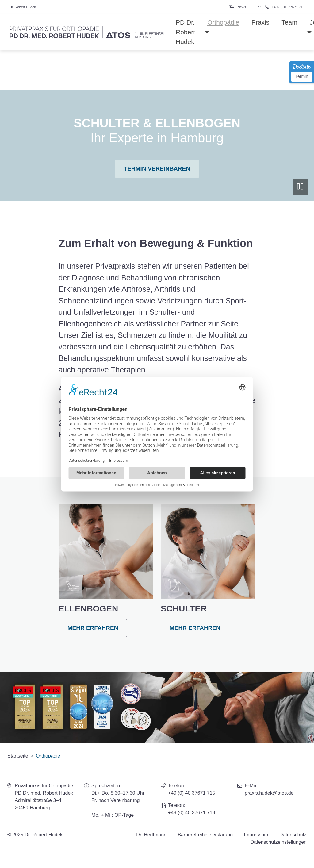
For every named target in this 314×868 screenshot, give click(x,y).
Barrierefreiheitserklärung (205, 835)
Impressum (256, 835)
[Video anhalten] (300, 187)
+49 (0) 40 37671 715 (288, 7)
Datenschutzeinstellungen (279, 842)
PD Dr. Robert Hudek (185, 32)
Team (289, 22)
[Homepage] (87, 32)
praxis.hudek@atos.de (269, 793)
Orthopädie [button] (223, 22)
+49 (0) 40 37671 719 (191, 813)
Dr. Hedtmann (151, 835)
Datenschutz (293, 835)
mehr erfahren (93, 628)
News (242, 7)
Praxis (260, 22)
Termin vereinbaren (157, 169)
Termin (302, 76)
